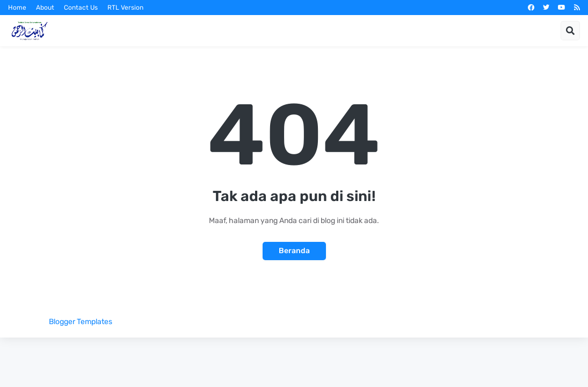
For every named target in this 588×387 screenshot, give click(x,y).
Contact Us (81, 8)
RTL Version (125, 8)
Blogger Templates (81, 322)
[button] (570, 31)
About (45, 8)
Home (17, 8)
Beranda (294, 251)
